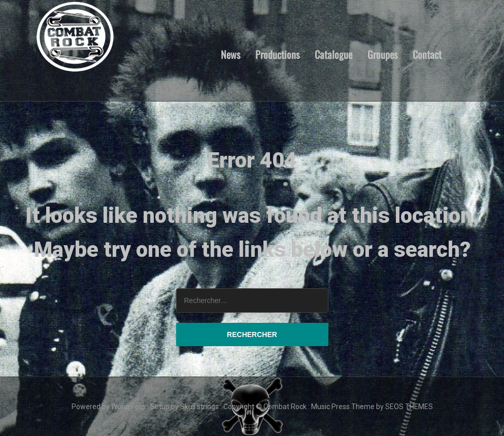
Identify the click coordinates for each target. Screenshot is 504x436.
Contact (427, 54)
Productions (277, 54)
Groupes (382, 54)
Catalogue (333, 54)
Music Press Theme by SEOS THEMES (372, 407)
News (230, 54)
